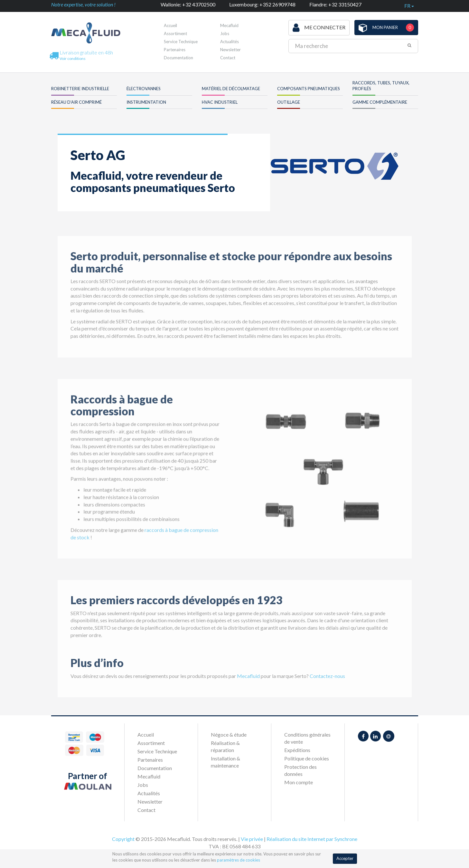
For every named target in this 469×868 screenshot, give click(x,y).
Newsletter (230, 50)
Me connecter (319, 28)
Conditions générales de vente (307, 738)
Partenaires (175, 50)
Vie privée (252, 839)
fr (409, 6)
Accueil (170, 25)
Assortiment (175, 33)
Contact (228, 58)
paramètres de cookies (239, 860)
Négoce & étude (229, 734)
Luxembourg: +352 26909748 (262, 4)
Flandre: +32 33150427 (335, 4)
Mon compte (299, 782)
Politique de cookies (307, 758)
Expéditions (297, 750)
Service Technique (181, 42)
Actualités (230, 42)
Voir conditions (73, 58)
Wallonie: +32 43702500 (188, 4)
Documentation (178, 58)
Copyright (123, 839)
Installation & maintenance (225, 762)
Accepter (345, 858)
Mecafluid (229, 25)
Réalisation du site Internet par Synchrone (312, 839)
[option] (323, 478)
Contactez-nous (327, 685)
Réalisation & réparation (225, 746)
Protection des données (300, 770)
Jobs (225, 33)
